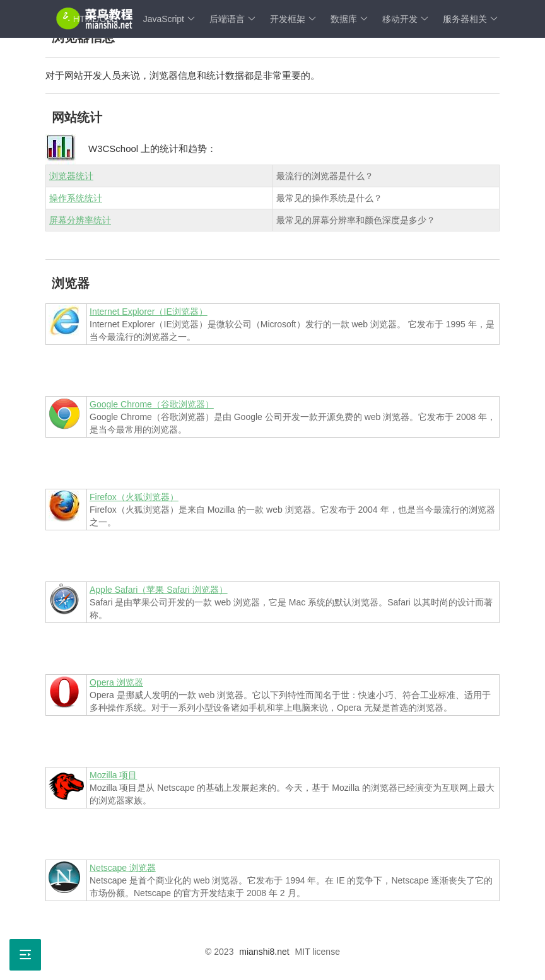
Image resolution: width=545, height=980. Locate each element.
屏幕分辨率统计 (80, 220)
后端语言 (232, 19)
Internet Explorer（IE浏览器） (149, 312)
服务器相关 (470, 19)
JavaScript (169, 19)
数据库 (349, 19)
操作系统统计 (76, 198)
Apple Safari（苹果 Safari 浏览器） (159, 590)
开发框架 (293, 19)
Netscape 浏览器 (123, 868)
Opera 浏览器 (116, 682)
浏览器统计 (71, 176)
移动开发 (405, 19)
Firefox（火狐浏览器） (134, 497)
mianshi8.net (264, 952)
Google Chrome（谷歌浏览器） (152, 404)
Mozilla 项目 (113, 775)
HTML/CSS (101, 19)
